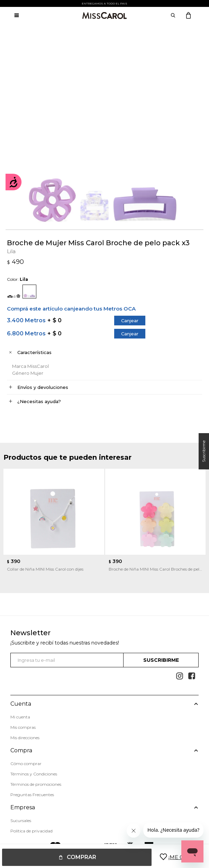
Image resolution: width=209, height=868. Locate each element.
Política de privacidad (31, 831)
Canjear (130, 321)
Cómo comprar (26, 764)
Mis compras (23, 727)
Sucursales (21, 820)
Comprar (81, 857)
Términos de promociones (36, 784)
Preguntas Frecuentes (32, 795)
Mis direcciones (25, 738)
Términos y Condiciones (34, 774)
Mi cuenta (20, 717)
